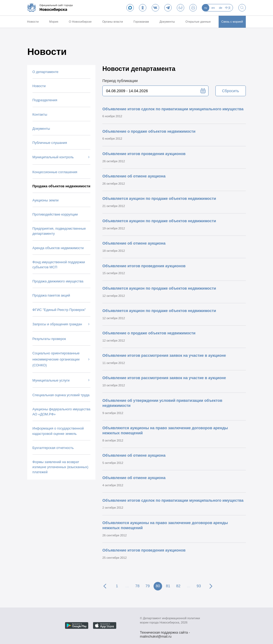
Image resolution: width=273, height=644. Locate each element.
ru (206, 8)
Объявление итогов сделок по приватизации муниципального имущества (173, 109)
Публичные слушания (50, 143)
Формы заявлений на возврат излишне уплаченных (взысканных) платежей (61, 467)
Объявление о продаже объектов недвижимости (149, 131)
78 (137, 586)
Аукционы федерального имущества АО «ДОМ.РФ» (61, 412)
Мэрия (54, 22)
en (213, 8)
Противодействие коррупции (55, 214)
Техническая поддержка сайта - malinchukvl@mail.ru (165, 633)
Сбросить (231, 91)
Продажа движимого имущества (58, 281)
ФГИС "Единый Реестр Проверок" (59, 310)
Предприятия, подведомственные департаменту (59, 231)
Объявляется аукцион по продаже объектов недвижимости (159, 199)
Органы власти (113, 22)
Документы (167, 22)
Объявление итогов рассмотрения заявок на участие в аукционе (164, 355)
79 (148, 586)
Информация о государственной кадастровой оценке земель (58, 431)
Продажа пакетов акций (51, 295)
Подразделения (45, 100)
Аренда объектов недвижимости (58, 248)
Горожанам (141, 22)
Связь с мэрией (232, 22)
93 (199, 586)
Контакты (40, 114)
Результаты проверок (49, 339)
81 (168, 586)
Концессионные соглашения (55, 172)
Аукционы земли (46, 200)
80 (158, 586)
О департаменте (46, 72)
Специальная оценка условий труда (61, 395)
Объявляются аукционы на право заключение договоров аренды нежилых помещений (165, 430)
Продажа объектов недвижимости (61, 186)
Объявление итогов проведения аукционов (144, 154)
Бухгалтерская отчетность (53, 448)
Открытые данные (198, 22)
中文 (228, 8)
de (220, 8)
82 (178, 586)
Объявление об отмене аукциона (134, 176)
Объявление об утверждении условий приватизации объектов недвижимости (162, 403)
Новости (33, 22)
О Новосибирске (80, 22)
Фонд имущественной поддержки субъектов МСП (59, 265)
